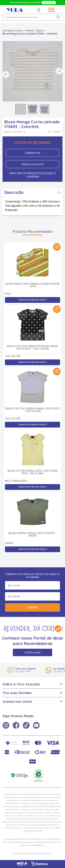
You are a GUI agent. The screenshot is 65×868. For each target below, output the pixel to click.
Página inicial (14, 31)
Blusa (40, 31)
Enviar (33, 607)
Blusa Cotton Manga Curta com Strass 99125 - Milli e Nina (33, 472)
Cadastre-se (33, 153)
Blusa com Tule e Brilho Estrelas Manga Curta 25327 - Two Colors (32, 348)
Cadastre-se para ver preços (32, 300)
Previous (6, 75)
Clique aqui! (49, 3)
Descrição (14, 192)
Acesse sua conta (33, 164)
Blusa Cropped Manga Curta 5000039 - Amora (32, 535)
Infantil (30, 31)
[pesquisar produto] (58, 17)
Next (59, 71)
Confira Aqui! (32, 652)
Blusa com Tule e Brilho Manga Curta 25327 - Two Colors (33, 410)
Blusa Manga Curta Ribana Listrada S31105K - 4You (33, 285)
